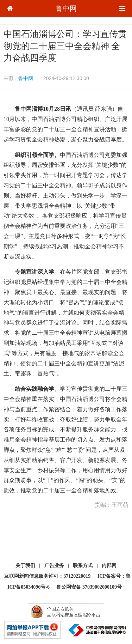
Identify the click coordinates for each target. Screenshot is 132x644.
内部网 (109, 566)
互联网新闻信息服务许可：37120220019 (47, 576)
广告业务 (54, 566)
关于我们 (25, 566)
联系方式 (83, 566)
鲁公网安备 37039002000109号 (89, 587)
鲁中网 (66, 8)
